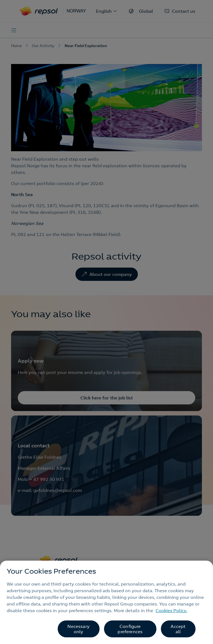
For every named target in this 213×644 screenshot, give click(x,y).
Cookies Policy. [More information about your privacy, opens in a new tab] (171, 610)
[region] (106, 602)
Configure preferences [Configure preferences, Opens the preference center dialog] (130, 629)
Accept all (178, 629)
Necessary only (78, 629)
